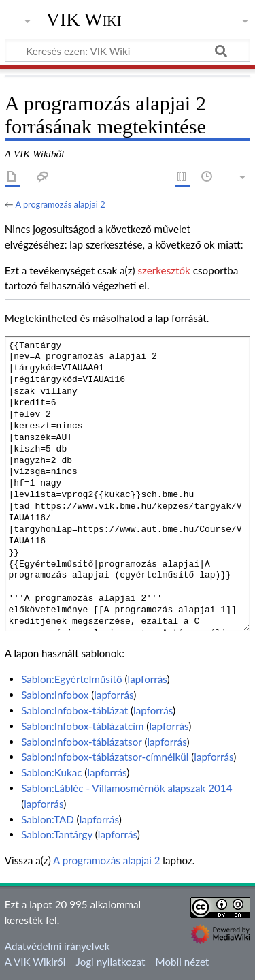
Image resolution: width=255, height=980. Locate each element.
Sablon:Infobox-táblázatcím (82, 726)
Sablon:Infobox (55, 695)
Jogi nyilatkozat (111, 962)
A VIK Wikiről (35, 962)
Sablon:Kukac (51, 772)
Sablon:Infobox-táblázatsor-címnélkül (105, 757)
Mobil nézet (183, 962)
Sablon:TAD (48, 819)
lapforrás (148, 679)
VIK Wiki (84, 20)
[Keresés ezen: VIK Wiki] (128, 50)
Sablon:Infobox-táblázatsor (81, 742)
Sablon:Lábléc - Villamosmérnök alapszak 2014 (126, 788)
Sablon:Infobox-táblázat (74, 710)
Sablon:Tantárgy (57, 834)
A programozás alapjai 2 (60, 204)
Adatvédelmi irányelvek (57, 946)
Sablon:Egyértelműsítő (71, 679)
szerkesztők (164, 270)
